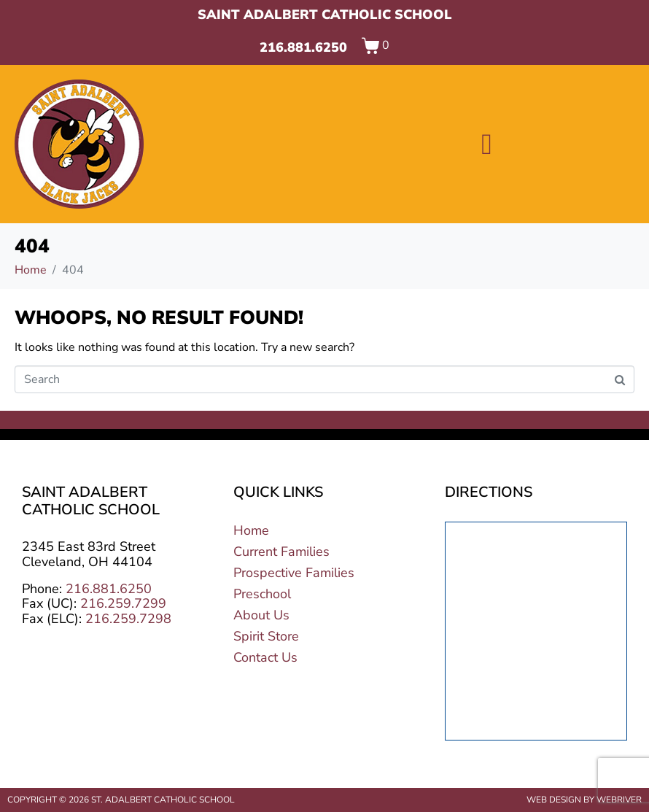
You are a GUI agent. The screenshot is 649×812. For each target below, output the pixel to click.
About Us (261, 615)
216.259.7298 (128, 619)
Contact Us (265, 657)
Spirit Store (266, 636)
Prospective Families (294, 573)
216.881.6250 (303, 47)
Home (251, 530)
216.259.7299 (123, 603)
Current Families (281, 552)
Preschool (262, 594)
